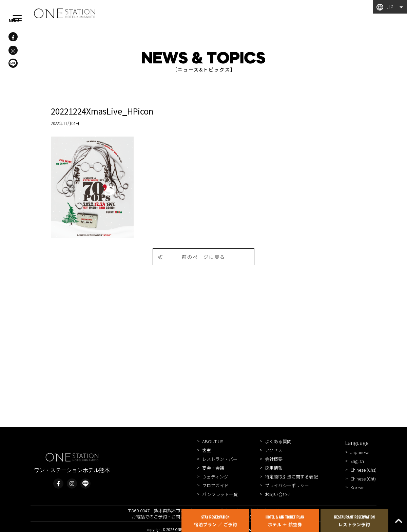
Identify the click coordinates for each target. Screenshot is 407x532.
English (357, 461)
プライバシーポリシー (287, 485)
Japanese (360, 452)
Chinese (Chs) (363, 470)
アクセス (274, 450)
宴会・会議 (213, 468)
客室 (207, 450)
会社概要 (274, 459)
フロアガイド (215, 485)
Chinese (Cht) (363, 479)
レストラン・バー (220, 459)
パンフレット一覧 (220, 494)
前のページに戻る (203, 257)
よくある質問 (278, 441)
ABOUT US (213, 441)
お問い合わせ (278, 494)
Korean (357, 487)
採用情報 (274, 468)
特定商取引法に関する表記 (291, 477)
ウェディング (215, 477)
